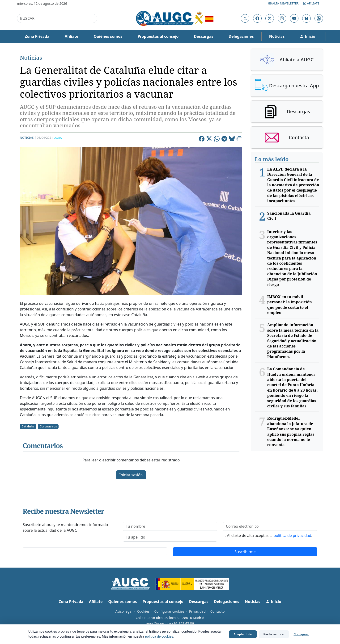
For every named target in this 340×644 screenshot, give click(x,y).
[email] (270, 526)
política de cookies (159, 637)
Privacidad (197, 611)
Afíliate (311, 3)
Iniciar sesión (131, 475)
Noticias (277, 36)
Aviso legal (124, 611)
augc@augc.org (159, 623)
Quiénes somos (108, 36)
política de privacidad (292, 535)
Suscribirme (245, 552)
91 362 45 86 (184, 623)
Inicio (308, 36)
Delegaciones (241, 36)
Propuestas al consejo (158, 36)
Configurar (301, 634)
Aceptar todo (243, 634)
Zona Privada (37, 36)
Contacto (218, 611)
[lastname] (170, 537)
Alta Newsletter (284, 3)
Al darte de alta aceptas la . (270, 535)
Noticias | (28, 138)
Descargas (204, 36)
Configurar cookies (169, 611)
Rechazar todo (274, 634)
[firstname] (170, 526)
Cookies (143, 611)
